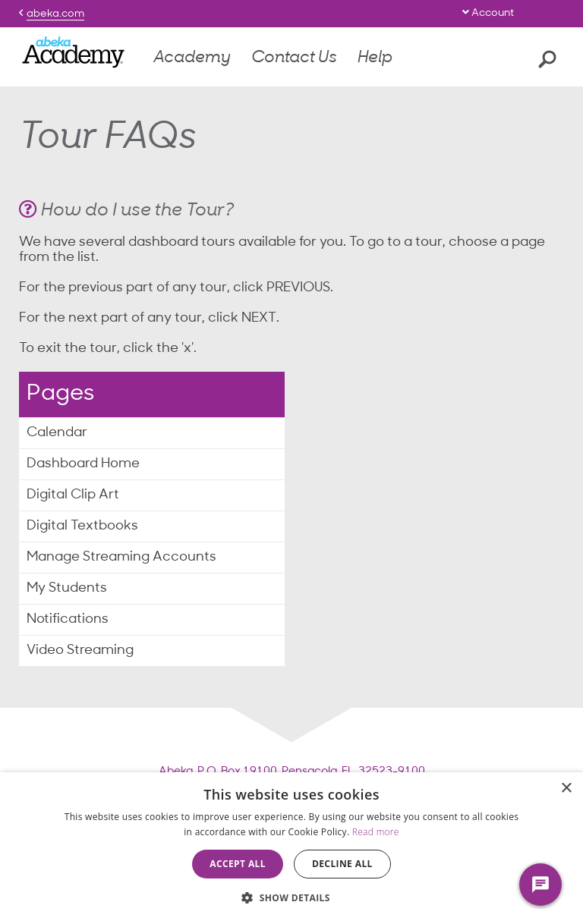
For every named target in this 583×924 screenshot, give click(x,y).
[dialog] (291, 848)
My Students (67, 588)
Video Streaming (80, 651)
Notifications (68, 619)
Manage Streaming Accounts (121, 557)
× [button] (566, 789)
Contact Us (294, 58)
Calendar (57, 433)
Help (375, 58)
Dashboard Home (83, 464)
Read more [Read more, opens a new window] (376, 832)
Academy (192, 58)
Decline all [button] (342, 864)
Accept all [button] (238, 864)
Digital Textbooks (82, 526)
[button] (291, 898)
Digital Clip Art (73, 495)
